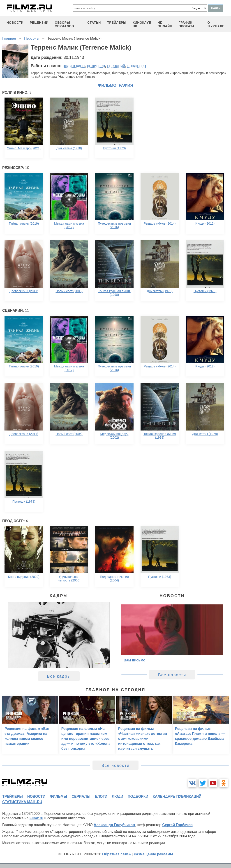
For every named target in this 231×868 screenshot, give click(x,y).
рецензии (39, 23)
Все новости (172, 675)
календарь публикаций (177, 796)
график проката (187, 24)
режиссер (96, 66)
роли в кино (74, 66)
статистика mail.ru (22, 802)
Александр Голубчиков (114, 825)
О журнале (216, 24)
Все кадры (59, 676)
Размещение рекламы (154, 854)
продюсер (136, 66)
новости (15, 23)
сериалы (81, 796)
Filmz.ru (36, 818)
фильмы (58, 796)
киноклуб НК (142, 24)
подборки (138, 796)
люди (118, 796)
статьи (94, 23)
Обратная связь (117, 854)
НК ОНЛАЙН (165, 24)
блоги (101, 796)
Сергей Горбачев (177, 825)
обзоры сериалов (65, 24)
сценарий (116, 66)
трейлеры (117, 23)
